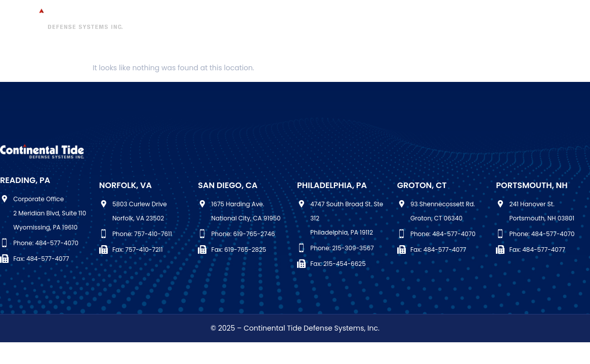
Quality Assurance (427, 20)
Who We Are (163, 20)
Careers (492, 20)
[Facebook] (561, 21)
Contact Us (327, 35)
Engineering (355, 20)
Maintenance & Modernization (259, 20)
